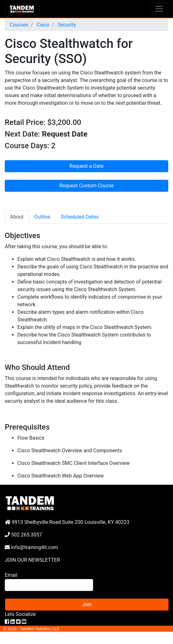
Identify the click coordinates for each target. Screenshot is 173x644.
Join (87, 604)
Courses (19, 25)
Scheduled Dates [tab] (80, 217)
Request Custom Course (86, 186)
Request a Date (86, 166)
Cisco (42, 25)
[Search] (49, 585)
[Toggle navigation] (159, 9)
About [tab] (17, 217)
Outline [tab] (42, 217)
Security (66, 25)
